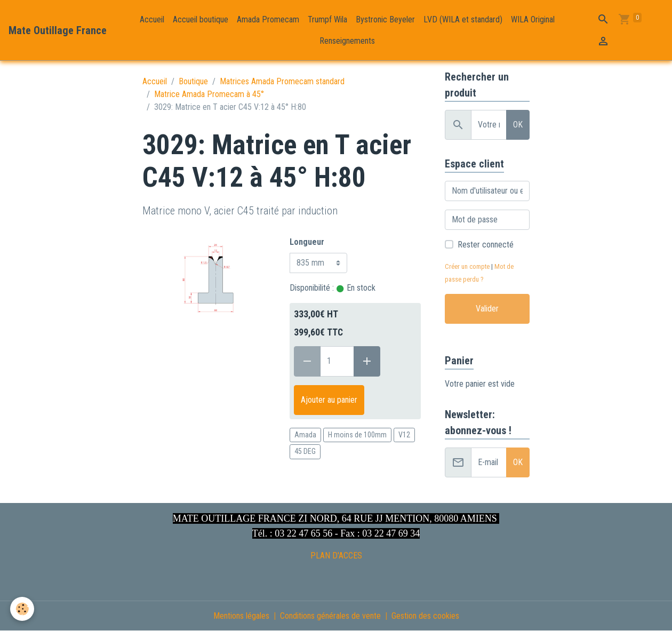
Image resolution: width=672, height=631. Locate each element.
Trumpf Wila (327, 19)
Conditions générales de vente (330, 616)
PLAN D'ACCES (336, 556)
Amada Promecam (268, 19)
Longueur (307, 242)
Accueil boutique (201, 19)
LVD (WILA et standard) (463, 19)
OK (518, 125)
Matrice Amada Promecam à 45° (209, 94)
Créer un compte (467, 266)
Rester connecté (486, 245)
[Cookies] (23, 609)
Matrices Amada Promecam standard (282, 81)
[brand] (58, 30)
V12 (404, 435)
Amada (305, 435)
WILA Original (533, 19)
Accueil (152, 19)
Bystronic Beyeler (385, 19)
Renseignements (347, 41)
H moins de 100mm (357, 435)
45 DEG (305, 451)
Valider (487, 309)
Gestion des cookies (425, 616)
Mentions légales (241, 616)
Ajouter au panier (329, 400)
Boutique (193, 81)
